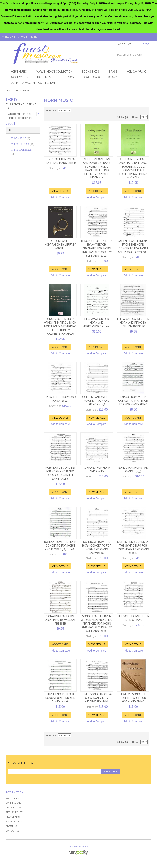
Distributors (13, 808)
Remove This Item (38, 114)
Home (9, 90)
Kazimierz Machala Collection (33, 83)
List (145, 111)
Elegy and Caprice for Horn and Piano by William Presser (133, 323)
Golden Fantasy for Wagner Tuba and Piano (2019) (97, 401)
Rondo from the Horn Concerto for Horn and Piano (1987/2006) (60, 546)
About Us (11, 826)
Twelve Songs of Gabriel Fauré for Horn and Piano (133, 698)
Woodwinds (19, 77)
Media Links (13, 817)
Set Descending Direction (75, 111)
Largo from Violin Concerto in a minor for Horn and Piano (133, 401)
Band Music (45, 77)
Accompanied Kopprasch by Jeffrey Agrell (60, 245)
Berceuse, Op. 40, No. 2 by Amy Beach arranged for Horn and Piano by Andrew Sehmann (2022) (97, 248)
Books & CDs (91, 72)
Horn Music (19, 72)
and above (21, 152)
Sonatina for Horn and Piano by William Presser (60, 620)
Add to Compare (60, 197)
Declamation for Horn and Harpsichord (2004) (97, 323)
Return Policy (14, 812)
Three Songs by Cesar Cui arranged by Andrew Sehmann (97, 698)
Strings (68, 77)
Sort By (51, 111)
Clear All (11, 124)
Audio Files (12, 798)
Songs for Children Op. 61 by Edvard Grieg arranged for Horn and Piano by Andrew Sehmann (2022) (97, 624)
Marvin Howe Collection (54, 72)
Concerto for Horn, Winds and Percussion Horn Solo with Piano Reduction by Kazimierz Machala (60, 326)
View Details (60, 191)
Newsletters (14, 822)
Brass (113, 72)
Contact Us (13, 831)
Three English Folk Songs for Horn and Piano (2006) (60, 698)
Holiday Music (136, 72)
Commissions (13, 803)
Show (135, 117)
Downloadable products (101, 77)
